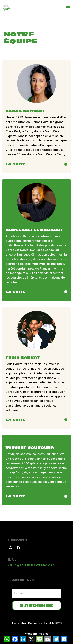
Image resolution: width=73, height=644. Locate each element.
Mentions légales (37, 634)
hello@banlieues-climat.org (31, 565)
